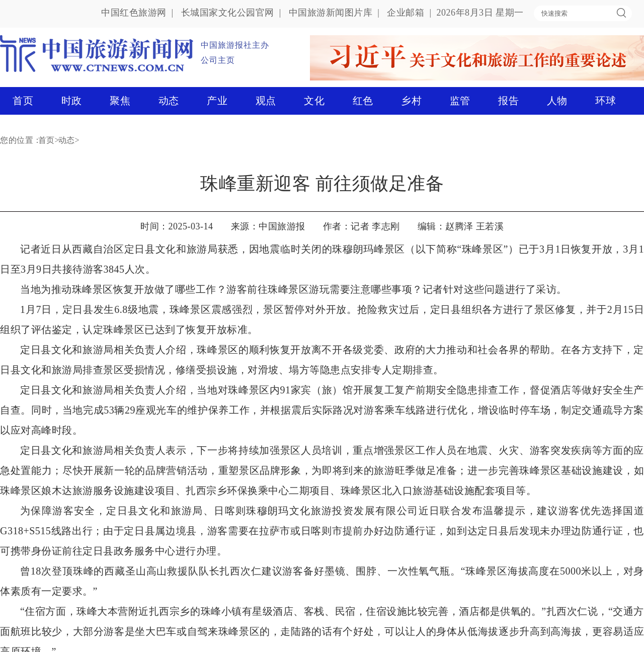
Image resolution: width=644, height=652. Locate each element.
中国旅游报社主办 (235, 45)
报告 (508, 101)
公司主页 (218, 60)
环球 (606, 101)
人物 (557, 101)
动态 (169, 101)
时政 (72, 101)
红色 (363, 101)
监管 (460, 101)
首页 (23, 101)
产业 (217, 101)
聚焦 (120, 101)
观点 (266, 101)
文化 (314, 101)
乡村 (411, 101)
